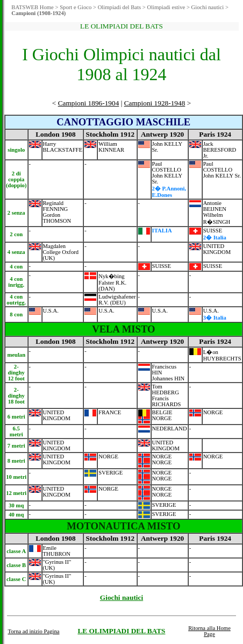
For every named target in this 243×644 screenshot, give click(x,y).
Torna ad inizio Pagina (33, 631)
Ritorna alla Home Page (209, 631)
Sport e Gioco (76, 7)
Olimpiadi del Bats (120, 7)
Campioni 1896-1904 (89, 103)
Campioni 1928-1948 (155, 103)
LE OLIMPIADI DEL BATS (121, 631)
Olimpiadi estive (166, 7)
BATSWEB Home (32, 7)
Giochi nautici (208, 7)
